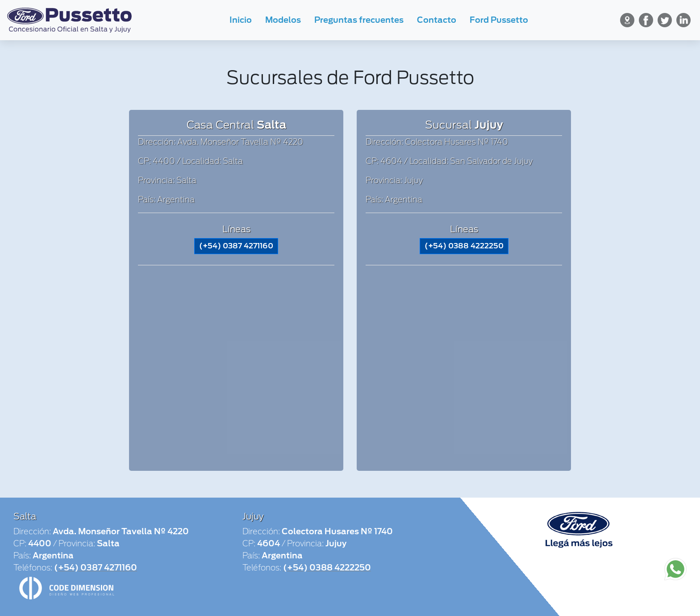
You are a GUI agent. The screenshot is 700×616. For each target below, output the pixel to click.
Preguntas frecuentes (359, 20)
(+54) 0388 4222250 (464, 246)
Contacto (437, 20)
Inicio (241, 20)
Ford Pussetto (499, 20)
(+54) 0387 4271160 (236, 246)
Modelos (283, 20)
